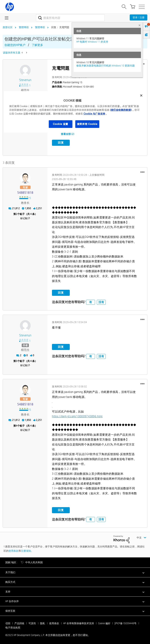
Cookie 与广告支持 (94, 114)
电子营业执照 (13, 627)
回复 (61, 143)
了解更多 (37, 45)
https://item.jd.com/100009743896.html (77, 416)
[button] (142, 172)
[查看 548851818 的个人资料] (25, 193)
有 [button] (91, 302)
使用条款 (14, 551)
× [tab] (140, 25)
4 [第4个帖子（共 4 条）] (17, 426)
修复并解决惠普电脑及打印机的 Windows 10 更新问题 (106, 66)
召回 (8, 623)
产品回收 (19, 623)
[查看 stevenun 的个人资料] (25, 80)
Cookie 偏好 (104, 623)
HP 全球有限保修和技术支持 (79, 623)
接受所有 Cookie (87, 124)
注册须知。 (27, 551)
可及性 (32, 623)
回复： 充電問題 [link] (60, 27)
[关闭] (141, 96)
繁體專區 (24, 27)
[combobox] (70, 18)
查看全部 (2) (68, 134)
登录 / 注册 (139, 17)
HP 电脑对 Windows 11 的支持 (92, 42)
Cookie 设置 (60, 124)
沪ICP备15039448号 (125, 623)
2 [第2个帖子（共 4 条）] (17, 214)
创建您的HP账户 (15, 45)
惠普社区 (8, 27)
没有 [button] (101, 302)
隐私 (43, 623)
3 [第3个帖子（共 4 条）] (17, 361)
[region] (75, 112)
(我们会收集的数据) (121, 110)
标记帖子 (25, 218)
